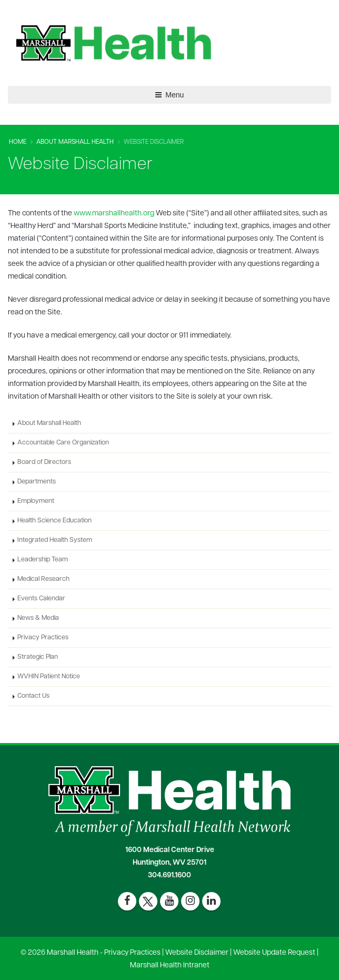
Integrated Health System (55, 540)
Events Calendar (41, 599)
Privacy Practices (43, 638)
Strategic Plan (38, 657)
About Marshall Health (75, 142)
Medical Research (43, 579)
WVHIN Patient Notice (49, 677)
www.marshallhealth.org (114, 214)
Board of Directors (44, 462)
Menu (170, 95)
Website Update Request (274, 953)
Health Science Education (54, 521)
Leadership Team (43, 560)
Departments (37, 482)
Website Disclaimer (197, 953)
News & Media (38, 618)
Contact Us (33, 696)
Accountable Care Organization (63, 443)
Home (18, 142)
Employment (36, 501)
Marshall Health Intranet (170, 966)
